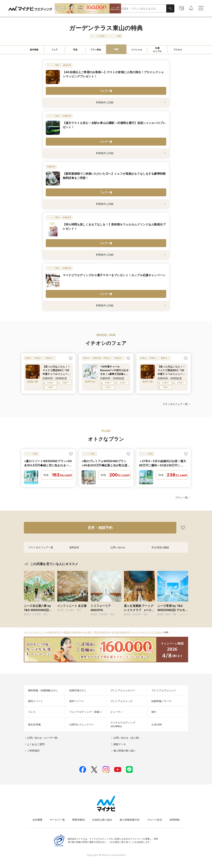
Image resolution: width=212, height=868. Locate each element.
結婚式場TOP (54, 632)
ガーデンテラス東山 (152, 632)
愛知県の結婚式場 (72, 632)
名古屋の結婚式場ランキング (126, 632)
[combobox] (143, 9)
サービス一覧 (57, 820)
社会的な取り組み (102, 820)
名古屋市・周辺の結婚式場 (96, 632)
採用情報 (175, 820)
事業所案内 (79, 820)
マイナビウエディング (35, 632)
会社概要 (38, 820)
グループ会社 (155, 820)
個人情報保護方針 (130, 820)
